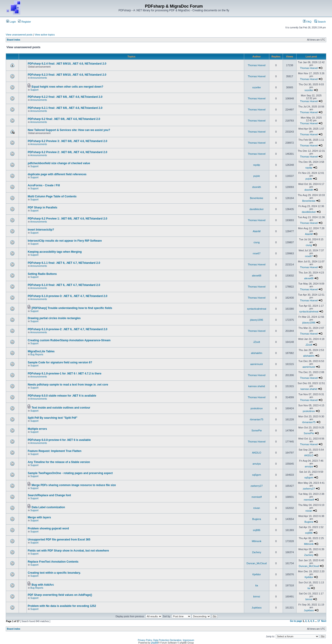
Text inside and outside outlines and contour (61, 408)
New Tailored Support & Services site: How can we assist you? (69, 130)
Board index (14, 40)
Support (34, 90)
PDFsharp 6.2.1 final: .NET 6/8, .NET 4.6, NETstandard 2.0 (65, 108)
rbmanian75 (257, 419)
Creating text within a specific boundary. (54, 573)
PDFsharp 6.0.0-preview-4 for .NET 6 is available (59, 440)
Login (11, 22)
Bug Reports (37, 355)
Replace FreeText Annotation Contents (53, 562)
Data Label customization (48, 507)
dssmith (257, 187)
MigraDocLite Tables (41, 351)
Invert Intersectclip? (41, 230)
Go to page (296, 621)
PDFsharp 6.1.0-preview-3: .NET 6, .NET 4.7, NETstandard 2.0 (67, 296)
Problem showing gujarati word (48, 528)
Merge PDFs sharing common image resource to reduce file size (74, 485)
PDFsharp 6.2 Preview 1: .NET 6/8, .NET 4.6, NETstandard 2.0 (67, 219)
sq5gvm (257, 475)
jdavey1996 (257, 320)
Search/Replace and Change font (49, 495)
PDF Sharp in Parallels (42, 208)
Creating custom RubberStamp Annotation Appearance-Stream (69, 340)
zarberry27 (257, 486)
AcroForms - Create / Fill (44, 185)
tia (257, 585)
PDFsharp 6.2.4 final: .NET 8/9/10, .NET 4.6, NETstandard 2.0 (67, 64)
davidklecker (256, 209)
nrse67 (257, 253)
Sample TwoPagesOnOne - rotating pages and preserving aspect (70, 473)
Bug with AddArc (43, 585)
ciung (257, 242)
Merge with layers (39, 517)
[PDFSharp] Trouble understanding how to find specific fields (72, 308)
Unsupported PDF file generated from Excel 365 (59, 540)
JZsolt (256, 342)
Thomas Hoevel (256, 65)
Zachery (257, 552)
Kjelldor (257, 574)
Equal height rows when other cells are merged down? (67, 87)
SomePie (257, 430)
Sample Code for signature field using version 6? (60, 362)
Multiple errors (37, 429)
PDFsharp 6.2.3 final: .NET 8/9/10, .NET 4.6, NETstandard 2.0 (67, 75)
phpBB (154, 643)
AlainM (257, 231)
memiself (257, 497)
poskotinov (257, 408)
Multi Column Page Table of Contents (52, 196)
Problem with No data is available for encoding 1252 (62, 606)
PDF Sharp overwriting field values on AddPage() (60, 595)
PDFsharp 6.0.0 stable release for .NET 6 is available (62, 396)
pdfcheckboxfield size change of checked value (59, 163)
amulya (256, 464)
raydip (257, 165)
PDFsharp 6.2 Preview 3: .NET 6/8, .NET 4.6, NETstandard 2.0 (67, 141)
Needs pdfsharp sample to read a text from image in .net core (68, 385)
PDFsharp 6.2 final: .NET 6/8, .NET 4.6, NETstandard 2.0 (64, 119)
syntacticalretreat (256, 309)
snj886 (257, 530)
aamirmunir (256, 364)
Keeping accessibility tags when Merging (55, 252)
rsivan (256, 508)
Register (24, 22)
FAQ (307, 22)
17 (319, 621)
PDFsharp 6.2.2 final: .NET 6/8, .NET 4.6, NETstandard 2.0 (65, 97)
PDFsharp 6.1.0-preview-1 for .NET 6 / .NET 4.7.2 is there (64, 374)
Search (320, 22)
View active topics (45, 35)
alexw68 (257, 276)
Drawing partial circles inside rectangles (54, 318)
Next (324, 621)
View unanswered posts (19, 35)
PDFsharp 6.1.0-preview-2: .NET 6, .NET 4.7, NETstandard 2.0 (67, 329)
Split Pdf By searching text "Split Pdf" (52, 418)
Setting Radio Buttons (42, 274)
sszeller (256, 87)
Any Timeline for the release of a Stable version (59, 462)
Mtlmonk (257, 541)
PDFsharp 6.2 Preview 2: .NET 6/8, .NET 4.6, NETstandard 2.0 (67, 152)
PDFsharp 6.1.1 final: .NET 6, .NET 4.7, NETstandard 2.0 (64, 263)
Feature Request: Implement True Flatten (55, 451)
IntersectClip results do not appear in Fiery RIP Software (65, 241)
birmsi (256, 597)
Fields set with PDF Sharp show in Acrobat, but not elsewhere (68, 551)
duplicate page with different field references (57, 174)
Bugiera (257, 519)
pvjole (257, 176)
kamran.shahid (257, 386)
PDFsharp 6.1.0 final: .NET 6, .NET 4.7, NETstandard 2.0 (64, 285)
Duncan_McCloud (256, 563)
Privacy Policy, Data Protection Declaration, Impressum (166, 640)
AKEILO (257, 453)
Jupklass (257, 608)
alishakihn (257, 353)
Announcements (39, 78)
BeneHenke (257, 198)
